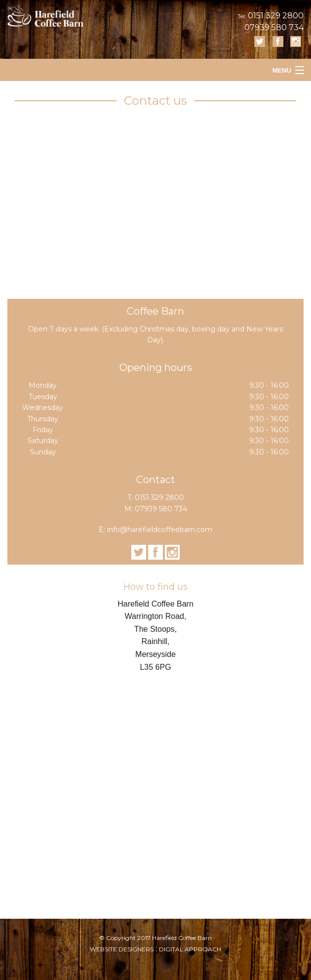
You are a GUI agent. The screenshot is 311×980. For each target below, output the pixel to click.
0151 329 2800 (276, 16)
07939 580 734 (274, 27)
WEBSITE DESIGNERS (122, 949)
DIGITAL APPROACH (190, 949)
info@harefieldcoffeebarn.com (160, 530)
